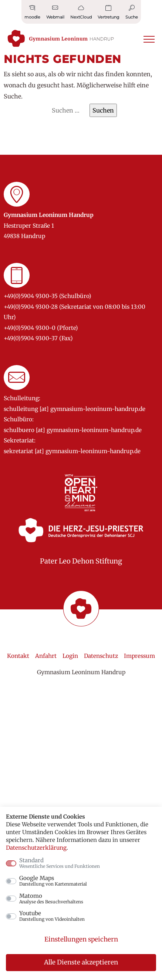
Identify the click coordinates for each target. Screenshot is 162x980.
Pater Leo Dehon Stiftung (81, 561)
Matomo (51, 899)
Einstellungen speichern (81, 939)
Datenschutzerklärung (36, 848)
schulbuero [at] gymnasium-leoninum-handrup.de (73, 430)
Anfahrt (46, 656)
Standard (60, 863)
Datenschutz (101, 656)
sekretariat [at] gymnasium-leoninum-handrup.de (72, 451)
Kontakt (18, 656)
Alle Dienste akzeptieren (81, 962)
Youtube (52, 916)
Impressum (139, 656)
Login (70, 656)
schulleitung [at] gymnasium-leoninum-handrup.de (75, 409)
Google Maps (53, 881)
